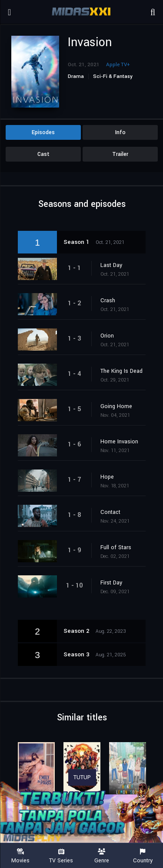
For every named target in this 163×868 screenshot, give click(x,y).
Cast (43, 154)
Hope (107, 477)
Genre (102, 856)
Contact (110, 512)
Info (120, 132)
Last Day (111, 265)
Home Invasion (119, 442)
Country (143, 856)
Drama (76, 76)
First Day (111, 583)
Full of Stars (116, 547)
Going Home (116, 406)
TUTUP (82, 777)
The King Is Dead (121, 371)
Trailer (120, 154)
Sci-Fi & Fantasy (113, 76)
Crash (108, 301)
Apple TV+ (118, 65)
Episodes (43, 132)
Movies (20, 856)
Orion (107, 336)
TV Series (61, 856)
